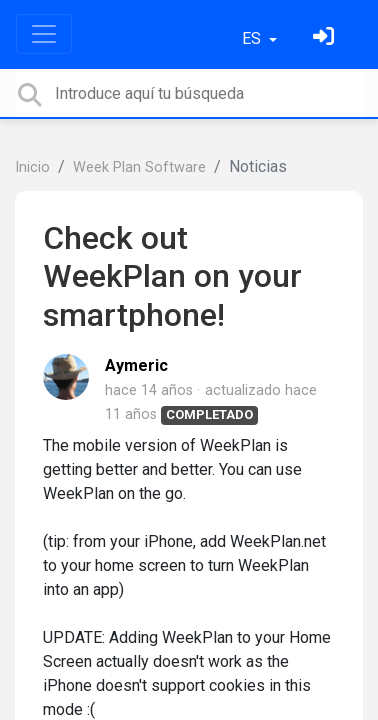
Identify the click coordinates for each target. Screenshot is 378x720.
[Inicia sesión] (326, 38)
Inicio (32, 167)
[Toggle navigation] (44, 34)
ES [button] (253, 38)
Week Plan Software (139, 167)
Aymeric (136, 365)
